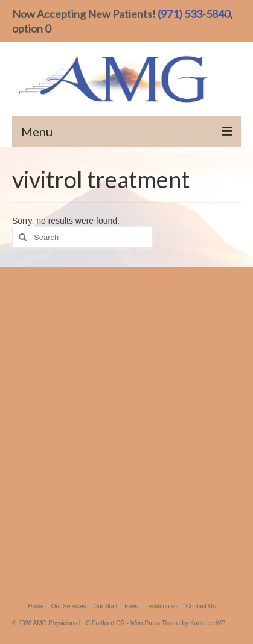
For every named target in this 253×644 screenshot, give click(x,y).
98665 (51, 354)
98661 (115, 316)
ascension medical (161, 341)
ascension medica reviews (82, 329)
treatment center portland (145, 491)
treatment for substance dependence (107, 542)
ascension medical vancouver (141, 461)
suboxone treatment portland (120, 567)
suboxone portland (88, 529)
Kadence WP (208, 623)
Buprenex (135, 329)
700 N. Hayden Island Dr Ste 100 (85, 341)
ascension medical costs (121, 303)
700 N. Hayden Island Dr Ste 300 (109, 354)
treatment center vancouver (83, 580)
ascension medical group (68, 316)
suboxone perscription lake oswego (181, 517)
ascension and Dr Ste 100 (172, 367)
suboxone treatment (146, 529)
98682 (21, 316)
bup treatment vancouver (48, 303)
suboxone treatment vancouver (98, 504)
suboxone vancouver (158, 555)
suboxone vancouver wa (72, 517)
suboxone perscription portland (83, 555)
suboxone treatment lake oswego (59, 491)
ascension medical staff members (85, 367)
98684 (168, 354)
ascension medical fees (191, 303)
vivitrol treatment (36, 529)
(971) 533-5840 (194, 14)
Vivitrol (119, 517)
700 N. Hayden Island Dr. (73, 410)
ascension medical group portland (75, 448)
